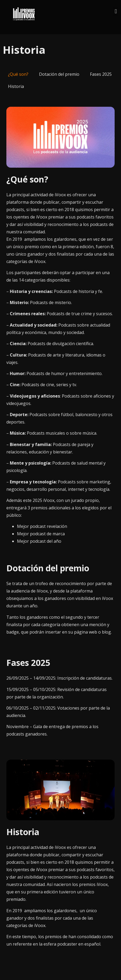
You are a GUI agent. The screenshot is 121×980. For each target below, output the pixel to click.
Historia (16, 86)
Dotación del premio (59, 74)
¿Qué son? (18, 74)
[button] (116, 11)
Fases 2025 (101, 74)
